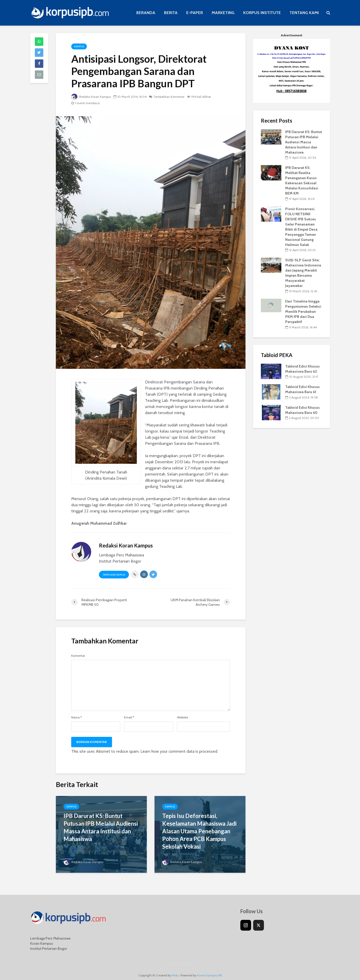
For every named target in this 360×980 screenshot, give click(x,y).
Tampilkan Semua (114, 575)
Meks (175, 968)
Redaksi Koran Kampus (91, 97)
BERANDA (146, 13)
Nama (76, 717)
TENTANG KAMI (304, 13)
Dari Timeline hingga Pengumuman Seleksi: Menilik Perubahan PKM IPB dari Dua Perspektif (303, 311)
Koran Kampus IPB (209, 968)
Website (183, 717)
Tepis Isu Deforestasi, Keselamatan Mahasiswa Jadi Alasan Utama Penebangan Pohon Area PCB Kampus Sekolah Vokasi (199, 831)
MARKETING (223, 13)
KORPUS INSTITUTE (262, 13)
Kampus (79, 46)
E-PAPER (195, 13)
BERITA (171, 13)
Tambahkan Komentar (169, 97)
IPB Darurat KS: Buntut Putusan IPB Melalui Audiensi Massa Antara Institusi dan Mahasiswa (101, 827)
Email (129, 717)
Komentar (78, 656)
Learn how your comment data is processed (179, 751)
